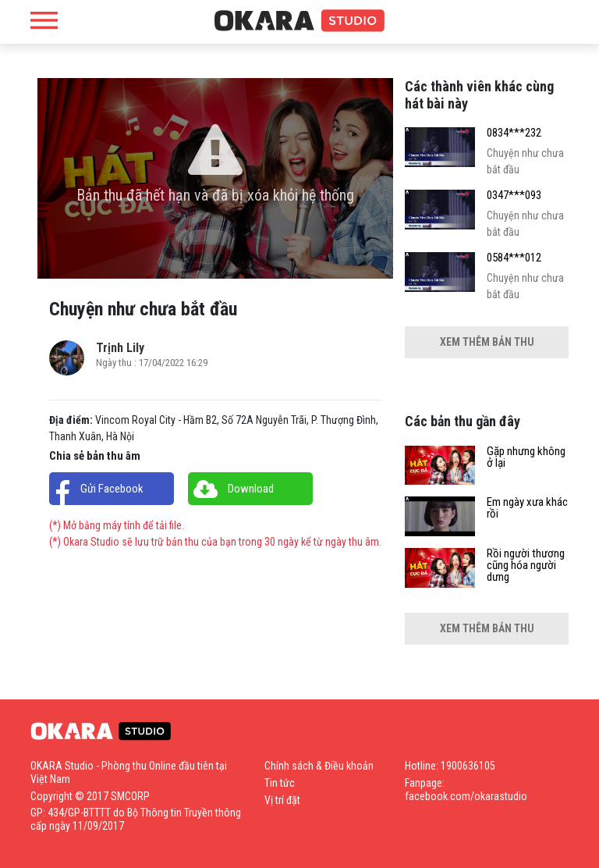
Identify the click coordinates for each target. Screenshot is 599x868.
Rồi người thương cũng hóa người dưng (526, 566)
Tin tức (280, 783)
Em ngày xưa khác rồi (527, 508)
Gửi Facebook (112, 489)
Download (251, 489)
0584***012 (514, 258)
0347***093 (514, 196)
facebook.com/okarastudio (466, 796)
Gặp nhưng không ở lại (526, 457)
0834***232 (514, 133)
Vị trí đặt (282, 800)
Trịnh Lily (120, 348)
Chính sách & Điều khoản (319, 766)
